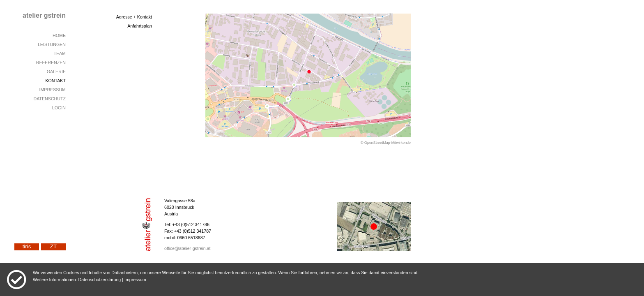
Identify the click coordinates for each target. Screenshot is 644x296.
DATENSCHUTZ (49, 99)
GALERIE (56, 72)
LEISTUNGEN (52, 44)
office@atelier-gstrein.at (187, 248)
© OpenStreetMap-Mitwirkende (386, 143)
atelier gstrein (44, 15)
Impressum (135, 280)
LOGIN (59, 108)
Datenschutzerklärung (100, 280)
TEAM (60, 53)
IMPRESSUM (52, 90)
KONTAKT (55, 81)
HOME (59, 35)
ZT (53, 246)
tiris (27, 246)
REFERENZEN (51, 62)
